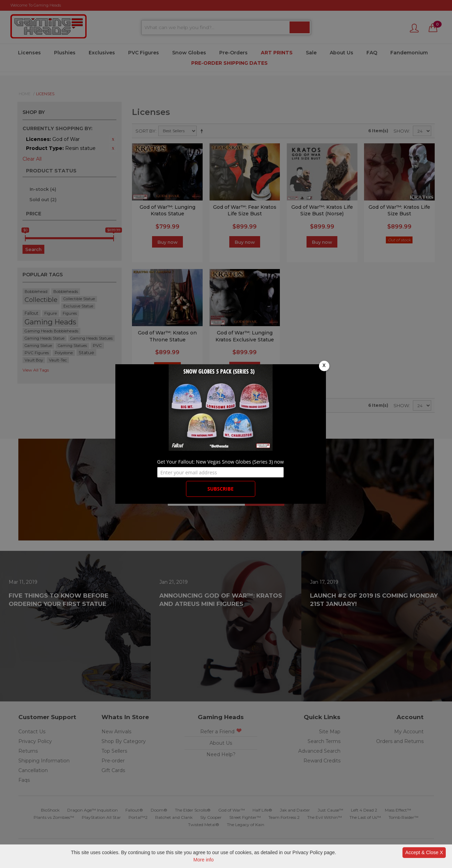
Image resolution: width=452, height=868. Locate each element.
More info (203, 860)
